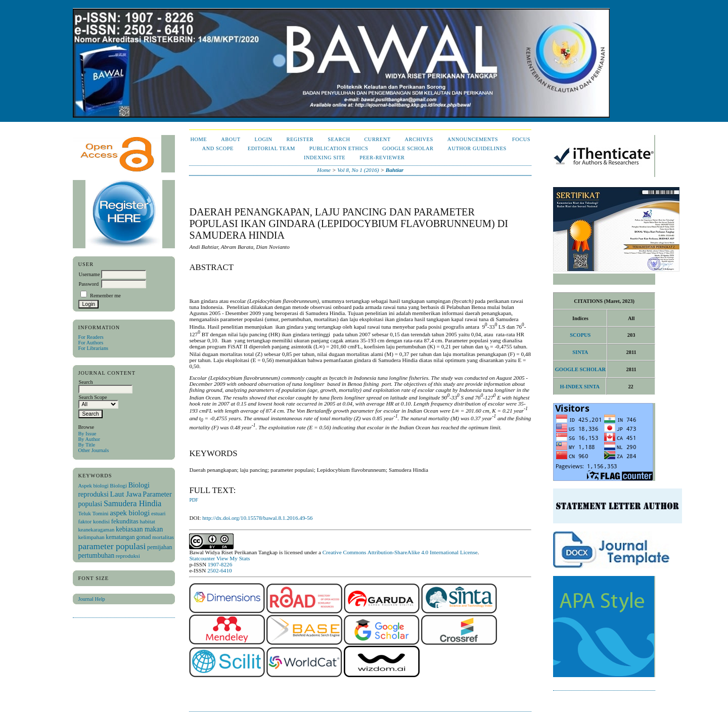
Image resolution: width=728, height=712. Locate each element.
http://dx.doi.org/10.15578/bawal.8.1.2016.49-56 (257, 518)
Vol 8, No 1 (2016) (358, 170)
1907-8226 (220, 564)
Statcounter (202, 558)
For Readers (91, 337)
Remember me (105, 296)
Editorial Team (271, 148)
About (231, 139)
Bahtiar (395, 170)
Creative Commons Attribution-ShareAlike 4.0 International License (400, 552)
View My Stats (233, 558)
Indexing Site (325, 158)
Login (264, 139)
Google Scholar (408, 148)
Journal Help (91, 599)
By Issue (87, 434)
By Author (89, 439)
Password (88, 284)
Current (377, 139)
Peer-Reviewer (382, 158)
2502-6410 (219, 570)
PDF (193, 500)
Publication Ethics (339, 148)
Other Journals (93, 450)
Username (89, 274)
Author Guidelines (477, 148)
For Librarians (93, 348)
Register (300, 139)
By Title (86, 445)
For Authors (90, 343)
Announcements (473, 139)
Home (198, 139)
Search (339, 139)
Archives (419, 139)
